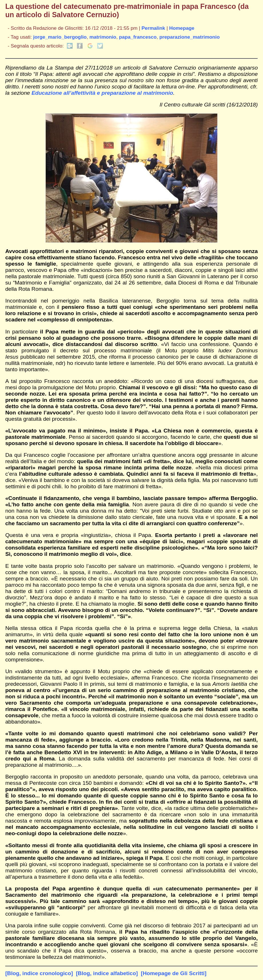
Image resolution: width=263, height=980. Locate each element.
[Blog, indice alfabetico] (107, 973)
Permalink (153, 28)
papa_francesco (138, 37)
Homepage (182, 28)
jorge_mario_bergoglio (60, 37)
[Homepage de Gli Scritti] (174, 973)
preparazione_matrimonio (189, 37)
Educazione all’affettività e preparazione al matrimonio (102, 93)
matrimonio (103, 37)
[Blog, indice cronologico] (39, 973)
